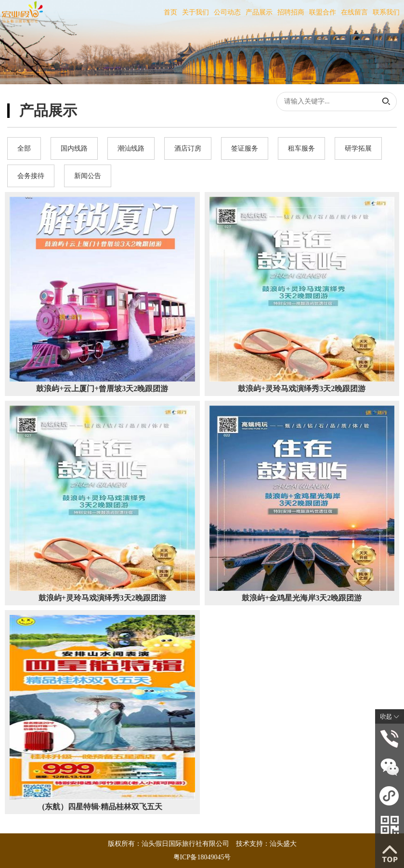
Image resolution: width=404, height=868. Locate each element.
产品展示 (259, 12)
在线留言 (354, 12)
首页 (170, 12)
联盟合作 (323, 12)
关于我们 (195, 12)
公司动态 (227, 12)
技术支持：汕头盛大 (266, 844)
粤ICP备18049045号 (202, 857)
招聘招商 (291, 12)
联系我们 (386, 12)
